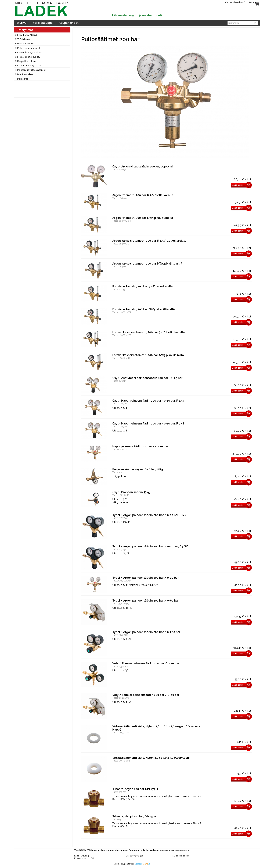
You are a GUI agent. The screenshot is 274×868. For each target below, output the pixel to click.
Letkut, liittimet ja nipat (29, 65)
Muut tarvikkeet (25, 74)
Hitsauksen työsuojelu (29, 57)
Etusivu (21, 23)
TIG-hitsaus (24, 39)
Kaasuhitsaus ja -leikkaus (30, 52)
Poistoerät (23, 79)
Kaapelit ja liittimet (27, 61)
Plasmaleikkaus (26, 43)
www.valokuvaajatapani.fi (132, 866)
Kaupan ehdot (69, 23)
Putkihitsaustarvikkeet (29, 48)
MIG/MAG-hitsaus (27, 35)
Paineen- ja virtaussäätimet (31, 70)
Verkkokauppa (43, 23)
